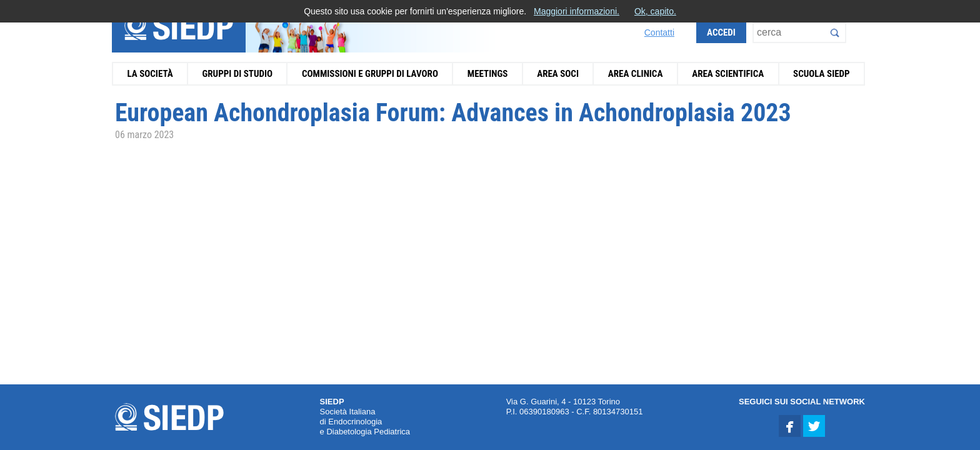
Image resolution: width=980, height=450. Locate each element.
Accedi (721, 32)
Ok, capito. (655, 11)
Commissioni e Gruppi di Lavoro (370, 74)
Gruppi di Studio (237, 74)
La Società (150, 74)
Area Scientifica (728, 74)
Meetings (488, 74)
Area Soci (558, 74)
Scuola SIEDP (822, 74)
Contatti (659, 32)
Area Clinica (636, 74)
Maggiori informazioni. (577, 11)
